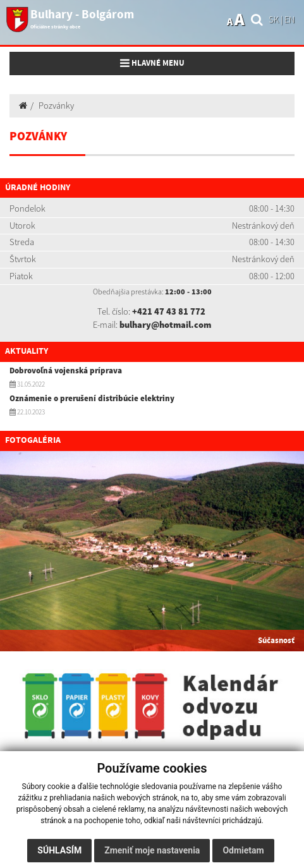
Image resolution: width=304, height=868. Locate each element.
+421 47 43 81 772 (169, 311)
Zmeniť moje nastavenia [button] (152, 850)
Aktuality (27, 351)
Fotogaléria (33, 440)
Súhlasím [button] (59, 850)
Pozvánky (56, 105)
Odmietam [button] (243, 850)
